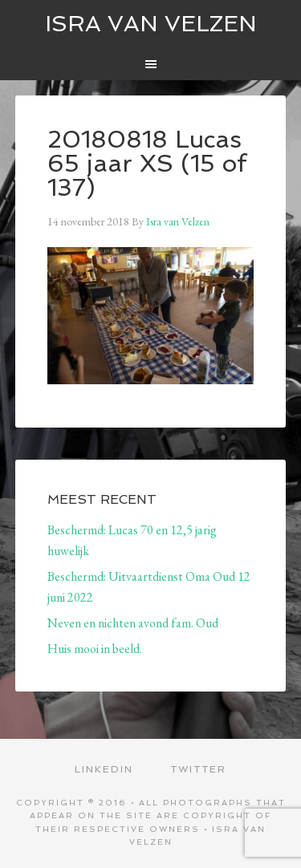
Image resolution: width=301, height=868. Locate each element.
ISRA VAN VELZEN (151, 24)
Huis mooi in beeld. (95, 649)
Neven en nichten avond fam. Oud (133, 623)
